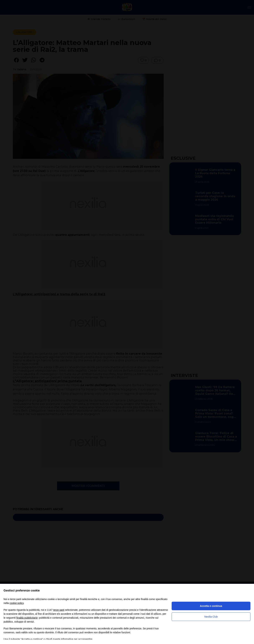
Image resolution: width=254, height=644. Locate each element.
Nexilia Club (211, 617)
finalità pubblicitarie (27, 618)
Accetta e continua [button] (211, 606)
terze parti (59, 610)
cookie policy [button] (16, 603)
